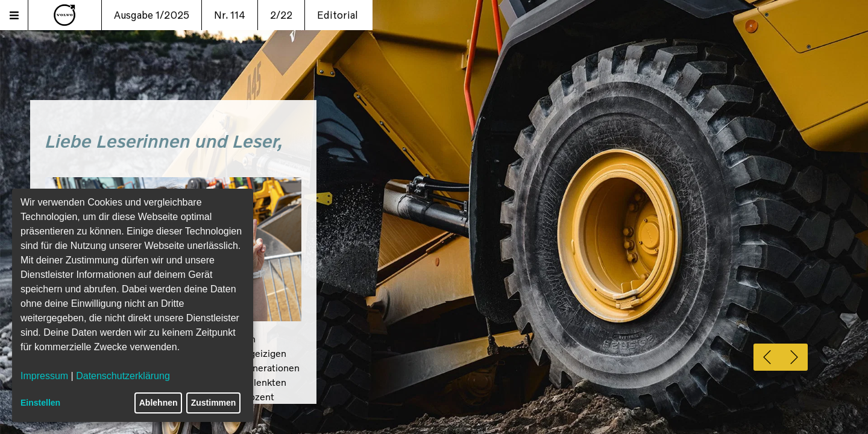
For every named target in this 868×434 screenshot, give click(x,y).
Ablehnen (159, 403)
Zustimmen (214, 403)
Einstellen (40, 403)
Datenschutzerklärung (123, 376)
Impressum (44, 376)
